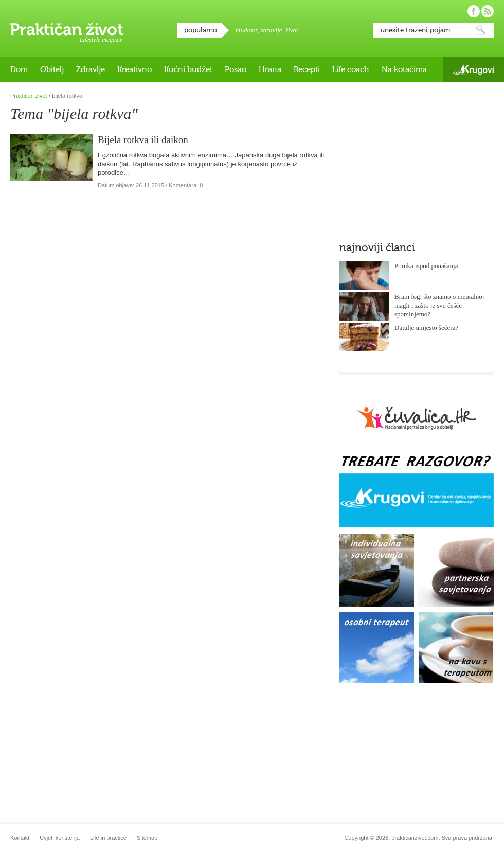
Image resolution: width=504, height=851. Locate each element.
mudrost (246, 30)
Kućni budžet (188, 69)
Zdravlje (91, 69)
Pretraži (481, 30)
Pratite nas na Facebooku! (474, 11)
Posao (236, 69)
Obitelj (52, 69)
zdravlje (272, 30)
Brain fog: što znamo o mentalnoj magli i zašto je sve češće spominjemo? (439, 305)
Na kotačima (404, 69)
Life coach (351, 69)
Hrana (270, 69)
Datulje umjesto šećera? (426, 327)
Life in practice (108, 838)
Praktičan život (67, 29)
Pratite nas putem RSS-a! (488, 11)
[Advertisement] (417, 157)
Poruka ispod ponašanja (426, 266)
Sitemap (147, 838)
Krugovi (473, 70)
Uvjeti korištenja (60, 838)
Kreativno (134, 69)
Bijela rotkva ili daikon (143, 140)
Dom (19, 69)
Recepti (307, 69)
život (292, 30)
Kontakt (20, 838)
